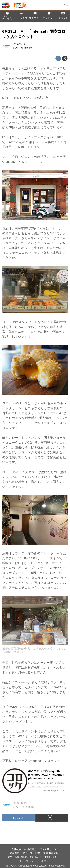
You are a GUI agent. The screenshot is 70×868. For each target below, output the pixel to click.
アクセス (27, 853)
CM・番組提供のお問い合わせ (25, 857)
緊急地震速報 (51, 853)
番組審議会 (30, 849)
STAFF (16, 48)
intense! (28, 48)
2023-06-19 (19, 44)
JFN (21, 861)
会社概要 (16, 849)
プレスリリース (48, 849)
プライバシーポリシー (39, 861)
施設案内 (15, 853)
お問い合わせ (52, 857)
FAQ (38, 853)
